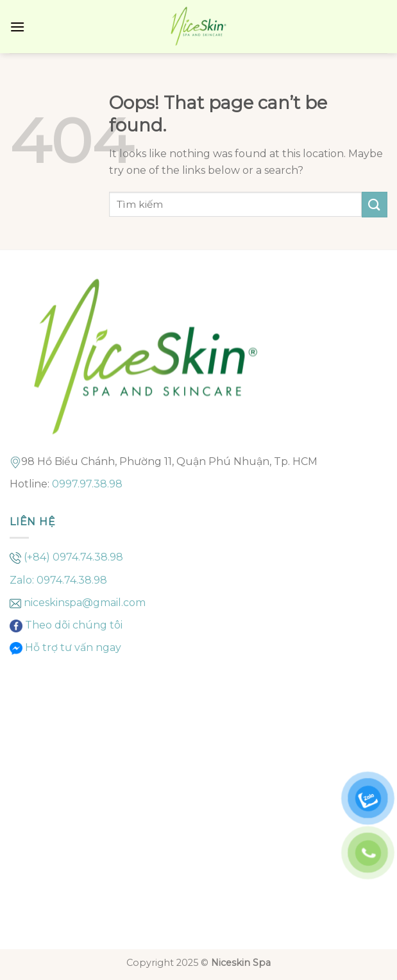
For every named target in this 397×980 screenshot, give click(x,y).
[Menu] (17, 27)
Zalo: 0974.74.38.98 (58, 580)
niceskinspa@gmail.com (85, 603)
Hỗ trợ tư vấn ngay (72, 647)
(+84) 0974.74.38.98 (73, 557)
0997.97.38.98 (87, 484)
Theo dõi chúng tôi (72, 625)
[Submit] (375, 204)
